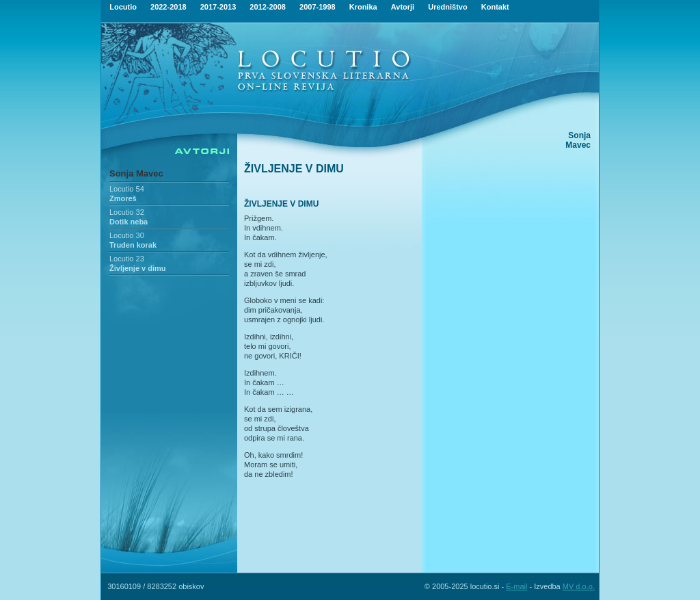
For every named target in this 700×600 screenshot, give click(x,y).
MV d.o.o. (579, 586)
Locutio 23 (127, 259)
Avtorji (403, 7)
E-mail (516, 586)
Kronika (363, 7)
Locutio (123, 7)
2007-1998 (318, 7)
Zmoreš (123, 198)
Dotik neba (129, 222)
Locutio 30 (127, 235)
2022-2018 (169, 7)
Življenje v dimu (138, 268)
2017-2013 (218, 7)
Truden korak (133, 245)
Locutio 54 (127, 189)
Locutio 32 (127, 212)
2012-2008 (268, 7)
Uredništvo (447, 7)
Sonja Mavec (136, 173)
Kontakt (495, 7)
